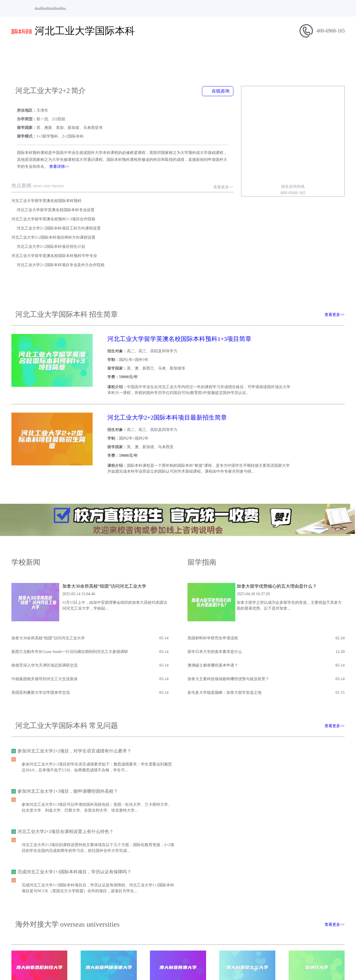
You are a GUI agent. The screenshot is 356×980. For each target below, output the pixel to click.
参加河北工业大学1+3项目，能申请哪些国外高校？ (241, 685)
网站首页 (28, 54)
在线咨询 (230, 91)
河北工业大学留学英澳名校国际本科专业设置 (173, 184)
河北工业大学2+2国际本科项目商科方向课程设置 (53, 202)
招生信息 (128, 54)
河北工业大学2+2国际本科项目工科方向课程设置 (176, 193)
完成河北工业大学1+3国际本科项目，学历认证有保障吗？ (248, 726)
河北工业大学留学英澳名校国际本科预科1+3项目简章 (171, 286)
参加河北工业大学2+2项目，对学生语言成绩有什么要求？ (74, 685)
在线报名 (328, 54)
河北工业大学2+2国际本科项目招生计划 (168, 202)
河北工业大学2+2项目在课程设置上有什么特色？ (65, 726)
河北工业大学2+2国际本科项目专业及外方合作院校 (178, 211)
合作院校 (295, 54)
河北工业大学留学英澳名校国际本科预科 (46, 184)
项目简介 (95, 54)
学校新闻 (161, 54)
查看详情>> (36, 149)
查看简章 (329, 293)
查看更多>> (235, 170)
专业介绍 (228, 54)
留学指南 (195, 54)
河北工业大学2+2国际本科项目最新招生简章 (159, 356)
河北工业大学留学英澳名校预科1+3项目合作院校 (53, 193)
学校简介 (61, 54)
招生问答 (261, 54)
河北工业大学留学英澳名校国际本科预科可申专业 (54, 211)
